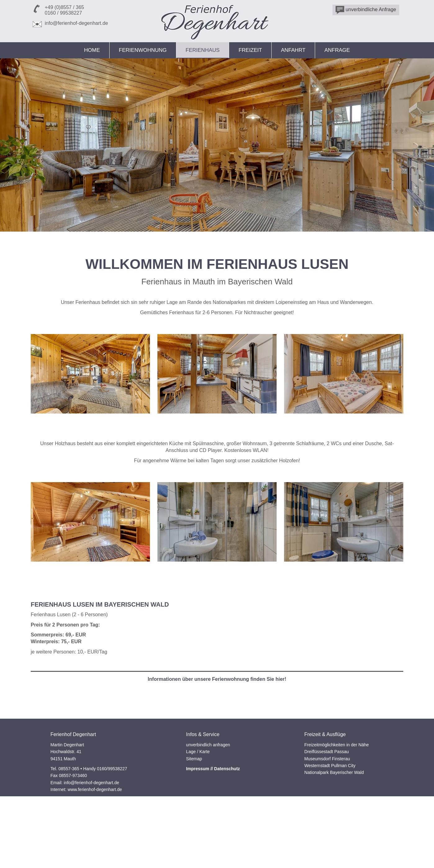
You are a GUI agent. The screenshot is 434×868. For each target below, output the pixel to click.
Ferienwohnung (143, 50)
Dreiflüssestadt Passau (326, 818)
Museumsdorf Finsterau (327, 825)
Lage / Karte (198, 818)
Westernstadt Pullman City (330, 832)
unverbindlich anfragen (208, 811)
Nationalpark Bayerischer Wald (334, 839)
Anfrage (337, 50)
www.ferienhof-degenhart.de (95, 856)
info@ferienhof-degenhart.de (76, 23)
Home (92, 50)
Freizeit (250, 50)
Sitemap (194, 825)
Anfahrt (293, 50)
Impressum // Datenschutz (213, 835)
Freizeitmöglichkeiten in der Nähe (337, 811)
